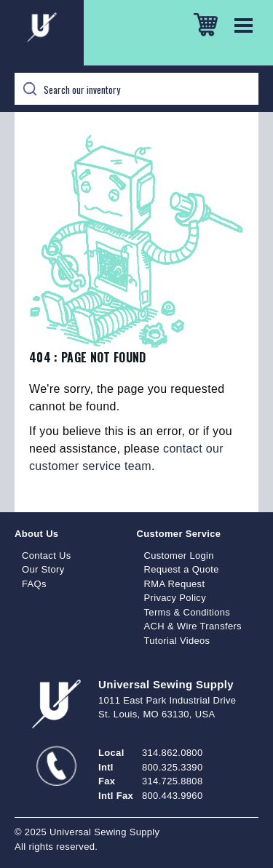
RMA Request (175, 584)
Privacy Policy (175, 598)
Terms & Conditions (187, 612)
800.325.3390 (172, 767)
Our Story (43, 569)
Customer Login (179, 556)
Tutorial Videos (177, 641)
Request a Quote (182, 569)
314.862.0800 (172, 753)
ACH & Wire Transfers (193, 626)
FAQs (34, 584)
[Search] (136, 89)
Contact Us (47, 556)
